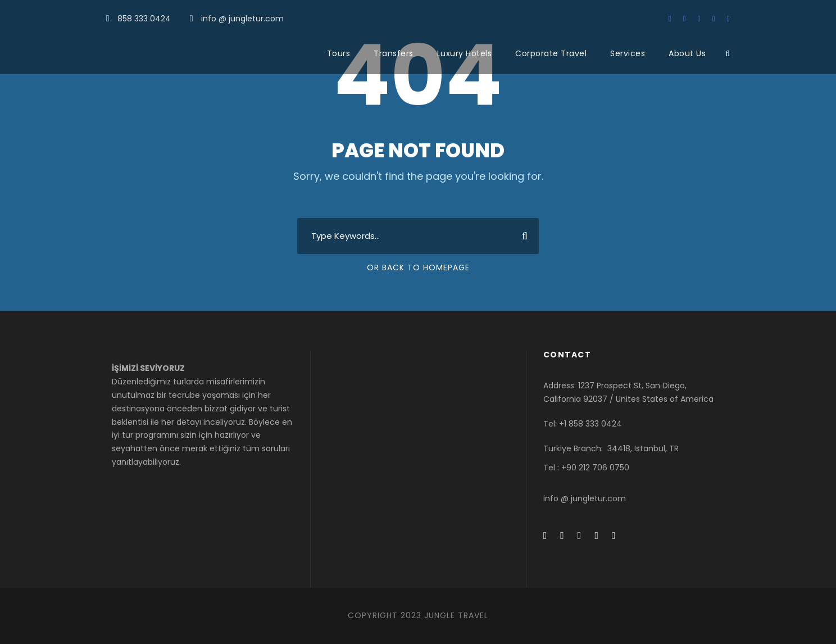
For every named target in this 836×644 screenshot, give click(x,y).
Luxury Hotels (465, 53)
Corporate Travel (551, 53)
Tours (339, 53)
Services (628, 53)
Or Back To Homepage (418, 267)
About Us (687, 53)
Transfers (394, 53)
